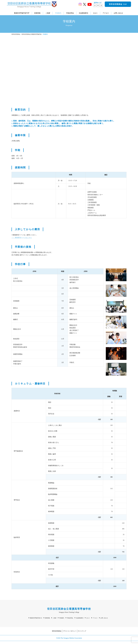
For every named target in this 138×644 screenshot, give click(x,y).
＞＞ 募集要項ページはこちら (22, 238)
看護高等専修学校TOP (22, 13)
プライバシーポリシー (70, 631)
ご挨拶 (48, 13)
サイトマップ (82, 631)
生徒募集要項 (83, 13)
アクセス (106, 13)
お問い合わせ (118, 13)
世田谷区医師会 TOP (118, 4)
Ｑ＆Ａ (95, 13)
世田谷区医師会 (57, 631)
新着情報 (37, 13)
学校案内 (58, 13)
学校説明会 (70, 13)
